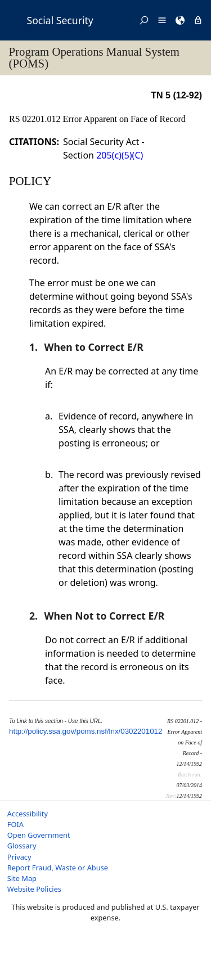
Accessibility (28, 814)
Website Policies (34, 889)
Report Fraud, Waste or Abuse (58, 868)
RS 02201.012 (36, 119)
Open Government (39, 835)
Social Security (60, 20)
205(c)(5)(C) (120, 155)
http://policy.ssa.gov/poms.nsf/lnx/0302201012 (86, 731)
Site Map (22, 878)
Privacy (19, 857)
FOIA (15, 824)
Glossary (22, 846)
